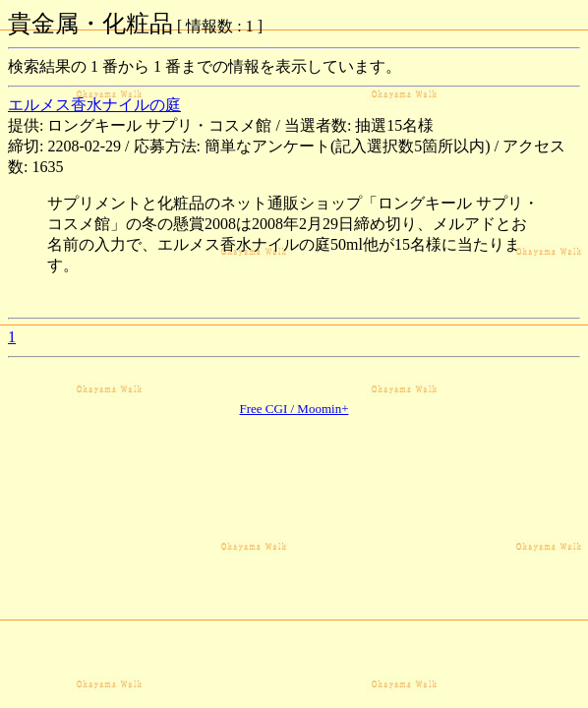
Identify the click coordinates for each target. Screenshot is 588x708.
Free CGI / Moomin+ (294, 409)
